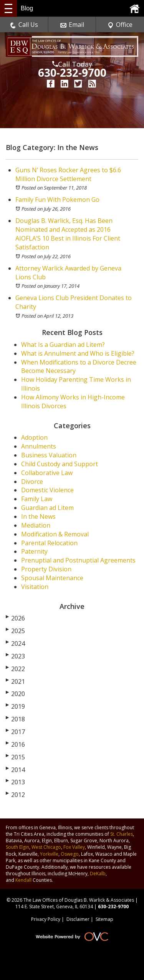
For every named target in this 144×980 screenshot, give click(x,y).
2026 (15, 618)
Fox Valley (74, 847)
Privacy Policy (46, 919)
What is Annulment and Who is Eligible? (78, 353)
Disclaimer (78, 919)
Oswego (70, 854)
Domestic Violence (47, 490)
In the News (38, 516)
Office (120, 25)
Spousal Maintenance (52, 578)
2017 (15, 732)
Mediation (36, 525)
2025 (15, 631)
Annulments (39, 446)
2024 (15, 643)
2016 (15, 744)
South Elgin (17, 847)
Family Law (37, 499)
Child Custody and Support (60, 464)
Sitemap (104, 919)
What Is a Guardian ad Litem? (63, 345)
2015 (15, 757)
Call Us (24, 25)
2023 (15, 656)
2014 (15, 770)
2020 (15, 694)
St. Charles (122, 834)
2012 (15, 795)
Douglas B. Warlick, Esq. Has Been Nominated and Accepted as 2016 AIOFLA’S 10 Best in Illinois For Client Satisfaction (68, 234)
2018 (15, 719)
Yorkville (49, 854)
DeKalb (98, 874)
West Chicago (46, 847)
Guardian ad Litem (47, 508)
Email (72, 25)
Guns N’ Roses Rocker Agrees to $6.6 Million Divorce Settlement (68, 174)
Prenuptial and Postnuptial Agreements (78, 560)
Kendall (23, 880)
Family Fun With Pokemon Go (57, 200)
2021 (15, 681)
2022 (15, 669)
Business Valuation (49, 455)
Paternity (34, 551)
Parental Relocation (49, 543)
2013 (15, 782)
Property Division (46, 569)
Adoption (34, 437)
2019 (15, 706)
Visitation (35, 587)
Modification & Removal (55, 534)
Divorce (32, 482)
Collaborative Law (47, 473)
